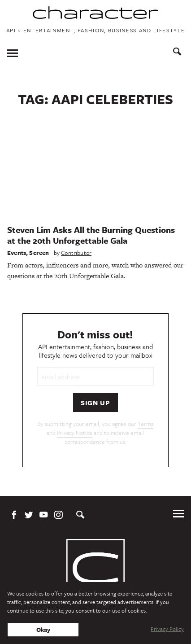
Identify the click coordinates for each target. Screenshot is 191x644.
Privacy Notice (75, 433)
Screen (39, 253)
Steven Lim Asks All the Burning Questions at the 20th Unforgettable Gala (91, 235)
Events (17, 253)
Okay (43, 630)
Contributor (76, 253)
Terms (145, 424)
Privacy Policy (167, 629)
